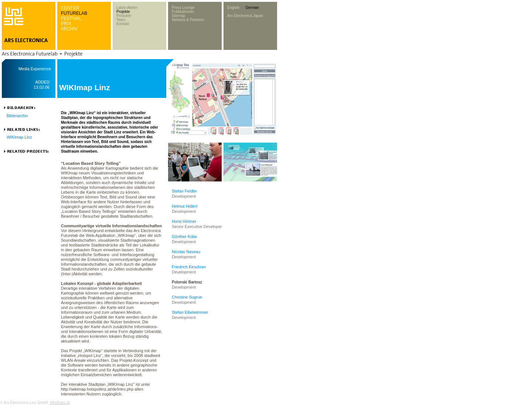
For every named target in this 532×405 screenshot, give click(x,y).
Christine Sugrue (187, 297)
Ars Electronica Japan (245, 16)
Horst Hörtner (184, 221)
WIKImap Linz (19, 137)
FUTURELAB (74, 13)
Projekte (123, 12)
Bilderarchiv (17, 116)
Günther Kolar (184, 236)
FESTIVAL (71, 18)
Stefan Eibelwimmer (190, 312)
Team (121, 20)
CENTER (70, 8)
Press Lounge (183, 8)
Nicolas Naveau (186, 252)
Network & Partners (188, 20)
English (233, 8)
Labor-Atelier (127, 8)
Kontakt (123, 24)
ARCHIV (69, 29)
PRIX (66, 24)
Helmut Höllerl (185, 206)
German (252, 8)
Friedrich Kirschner (189, 267)
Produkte (124, 16)
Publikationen (183, 12)
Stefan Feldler (184, 191)
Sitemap (179, 16)
